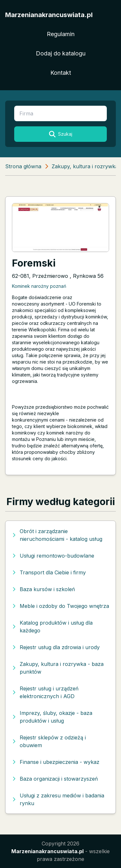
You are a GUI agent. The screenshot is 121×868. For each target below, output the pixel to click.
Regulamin (61, 34)
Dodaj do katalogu (61, 53)
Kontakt (61, 73)
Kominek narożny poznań (39, 286)
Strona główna (23, 166)
